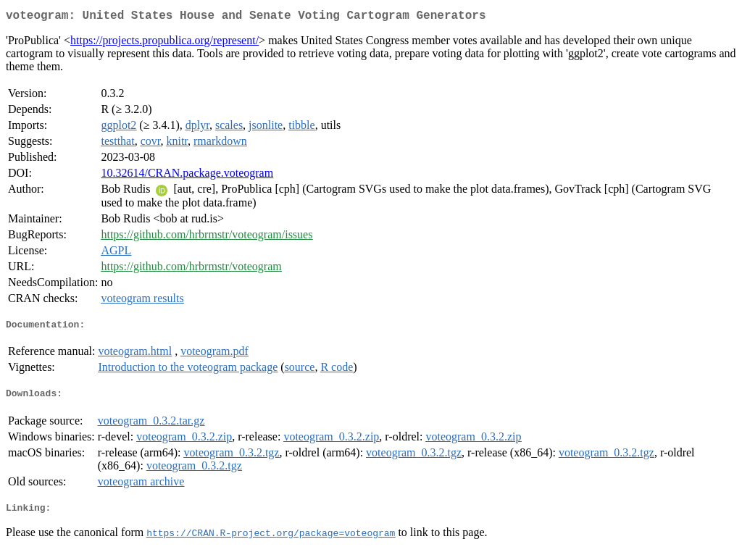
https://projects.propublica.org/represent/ (164, 43)
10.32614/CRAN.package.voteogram (187, 176)
